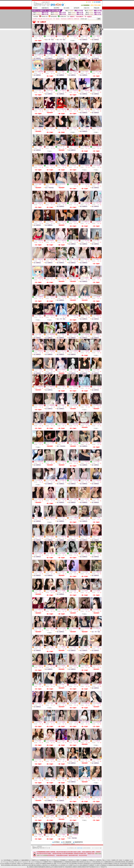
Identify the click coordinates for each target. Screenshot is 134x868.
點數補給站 (45, 8)
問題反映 (97, 8)
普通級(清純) (63, 17)
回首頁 (35, 8)
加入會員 (66, 8)
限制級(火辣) (45, 17)
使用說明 (76, 8)
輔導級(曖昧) (54, 17)
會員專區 (56, 8)
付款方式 (87, 8)
